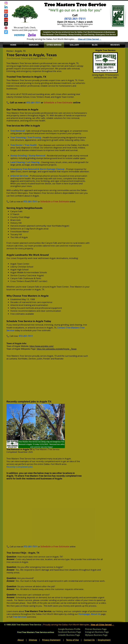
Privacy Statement (51, 640)
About (21, 640)
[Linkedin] (6, 7)
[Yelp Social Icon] (6, 20)
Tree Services (20, 617)
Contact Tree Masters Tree (71, 328)
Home (10, 51)
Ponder (47, 359)
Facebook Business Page (69, 632)
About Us (96, 614)
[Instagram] (6, 3)
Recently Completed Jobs (20, 467)
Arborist (43, 58)
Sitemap (33, 640)
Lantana (13, 359)
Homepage (84, 614)
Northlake (23, 359)
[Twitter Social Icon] (6, 32)
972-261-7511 (33, 103)
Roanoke (59, 359)
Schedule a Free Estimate (58, 103)
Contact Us (89, 640)
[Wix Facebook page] (6, 16)
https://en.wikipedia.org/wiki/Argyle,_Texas (57, 349)
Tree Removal (13, 449)
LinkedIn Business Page (69, 635)
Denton (32, 359)
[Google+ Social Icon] (6, 11)
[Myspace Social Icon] (6, 24)
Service (10, 330)
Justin (39, 359)
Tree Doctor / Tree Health (24, 145)
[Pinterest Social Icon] (6, 28)
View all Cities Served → (90, 39)
